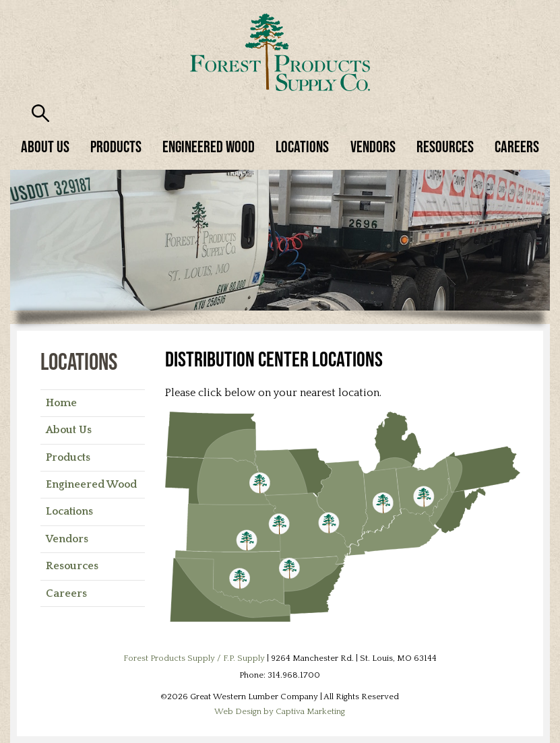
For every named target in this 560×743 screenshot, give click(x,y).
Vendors (373, 147)
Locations (302, 147)
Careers (517, 147)
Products (116, 147)
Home (61, 403)
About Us (45, 147)
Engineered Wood (209, 147)
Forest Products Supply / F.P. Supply (194, 658)
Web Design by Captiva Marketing (280, 711)
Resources (445, 147)
